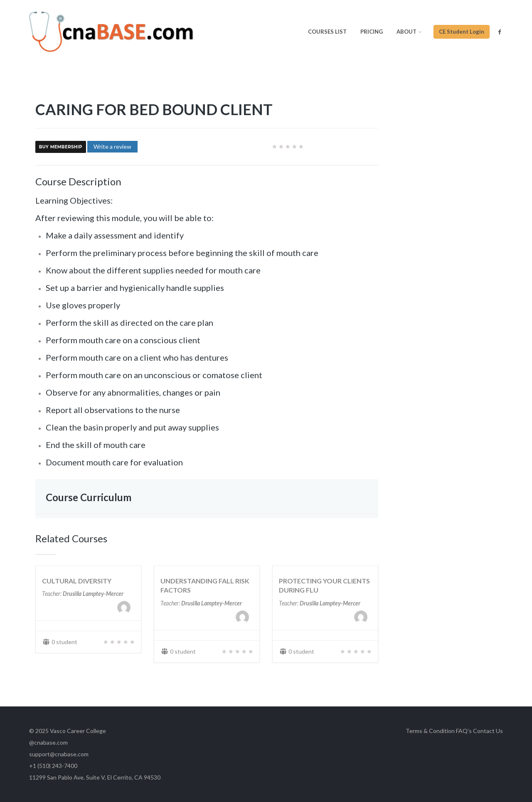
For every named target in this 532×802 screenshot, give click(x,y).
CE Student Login (462, 32)
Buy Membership (61, 147)
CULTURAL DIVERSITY (77, 581)
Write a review (112, 146)
